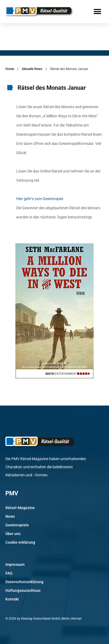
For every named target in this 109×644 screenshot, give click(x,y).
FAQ (9, 573)
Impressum (15, 565)
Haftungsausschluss (23, 590)
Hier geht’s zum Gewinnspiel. (40, 199)
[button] (98, 11)
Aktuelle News (32, 69)
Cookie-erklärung (20, 542)
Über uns (13, 534)
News (10, 516)
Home (10, 69)
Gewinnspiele (17, 525)
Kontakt (12, 599)
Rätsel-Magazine (20, 508)
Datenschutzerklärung (24, 582)
